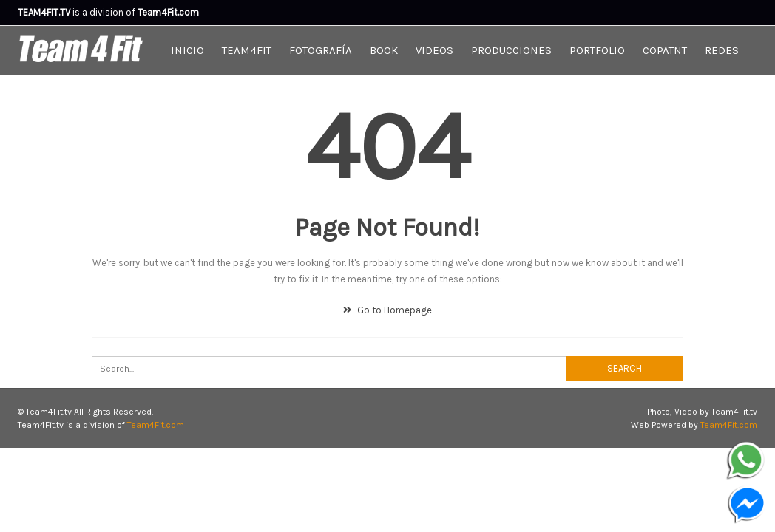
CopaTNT (665, 50)
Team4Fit (247, 50)
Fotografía (321, 50)
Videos (434, 50)
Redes (722, 50)
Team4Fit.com (156, 425)
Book (384, 50)
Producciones (511, 50)
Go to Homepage (387, 310)
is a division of (78, 12)
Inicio (187, 50)
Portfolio (597, 50)
